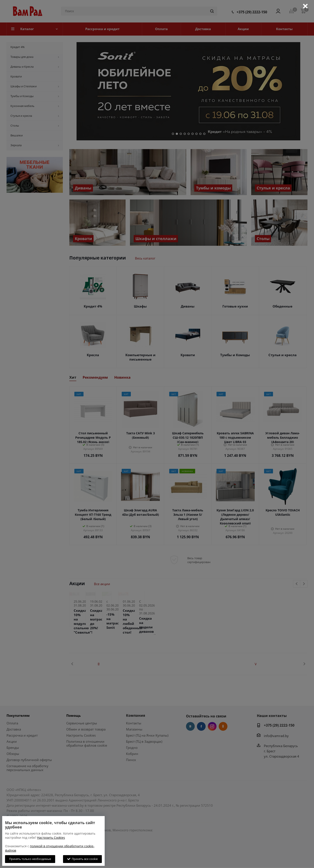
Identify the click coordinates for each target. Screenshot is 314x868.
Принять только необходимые (30, 859)
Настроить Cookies (51, 838)
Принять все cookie (82, 859)
